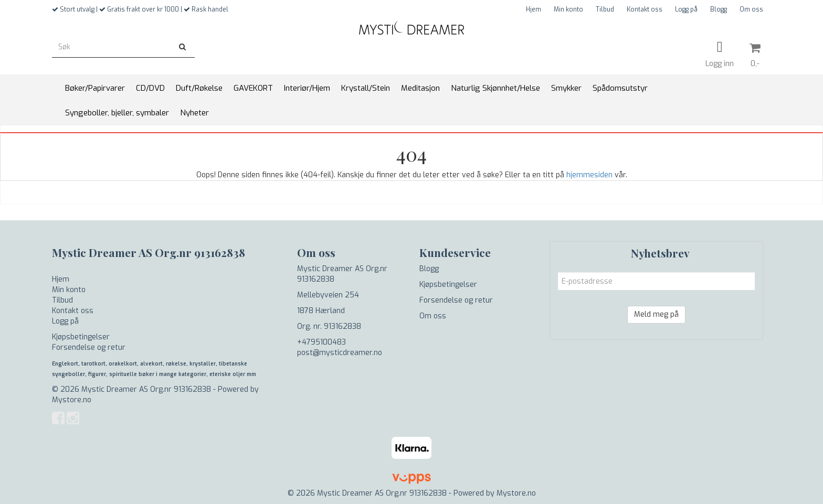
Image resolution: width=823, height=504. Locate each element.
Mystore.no (72, 400)
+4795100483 (321, 342)
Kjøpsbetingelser (81, 337)
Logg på (686, 9)
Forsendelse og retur (89, 347)
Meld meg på (656, 314)
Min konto (568, 9)
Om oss (751, 9)
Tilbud (605, 9)
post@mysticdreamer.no (340, 353)
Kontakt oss (645, 9)
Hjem (534, 9)
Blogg (719, 9)
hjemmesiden (589, 175)
